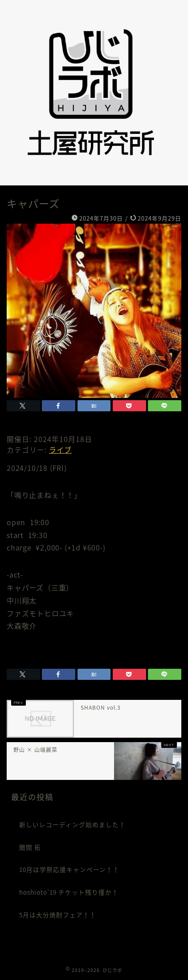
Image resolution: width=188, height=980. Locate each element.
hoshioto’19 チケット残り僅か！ (69, 892)
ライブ (60, 450)
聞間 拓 (30, 847)
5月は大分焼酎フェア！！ (58, 915)
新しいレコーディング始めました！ (72, 824)
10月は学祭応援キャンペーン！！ (69, 869)
